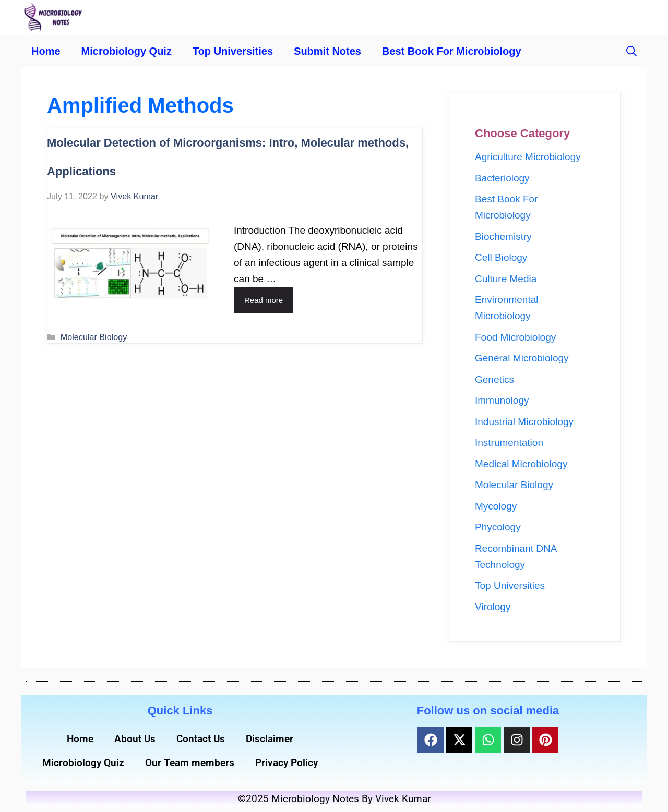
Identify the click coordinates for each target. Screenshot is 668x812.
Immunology (502, 400)
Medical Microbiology (521, 464)
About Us (135, 739)
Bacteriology (502, 178)
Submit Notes (327, 51)
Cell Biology (501, 257)
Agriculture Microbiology (528, 157)
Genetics (494, 379)
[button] (631, 51)
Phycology (498, 527)
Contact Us (201, 739)
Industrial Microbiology (524, 422)
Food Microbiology (515, 337)
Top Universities (233, 51)
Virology (493, 607)
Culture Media (506, 279)
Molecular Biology (94, 337)
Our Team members (190, 763)
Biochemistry (503, 237)
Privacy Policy (287, 763)
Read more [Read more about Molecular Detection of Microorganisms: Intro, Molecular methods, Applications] (264, 300)
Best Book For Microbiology (452, 51)
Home (46, 51)
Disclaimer (270, 739)
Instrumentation (509, 443)
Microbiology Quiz (127, 51)
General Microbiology (522, 358)
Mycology (496, 506)
